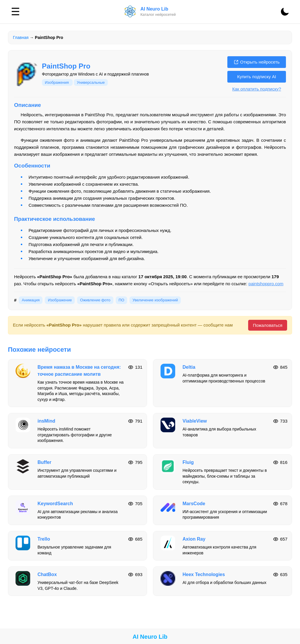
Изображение (60, 300)
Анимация (31, 300)
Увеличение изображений (155, 300)
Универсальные (91, 82)
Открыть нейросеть (257, 62)
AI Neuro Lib (150, 637)
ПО (121, 300)
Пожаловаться (268, 325)
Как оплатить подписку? (257, 89)
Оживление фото (95, 300)
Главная (21, 37)
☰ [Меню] (15, 12)
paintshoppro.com (266, 284)
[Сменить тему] (285, 12)
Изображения (57, 82)
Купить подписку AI (256, 77)
